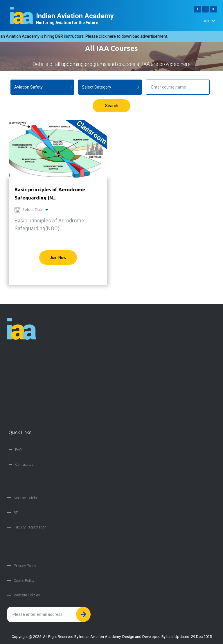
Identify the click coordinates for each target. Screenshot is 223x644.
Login (208, 21)
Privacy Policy (25, 566)
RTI (16, 513)
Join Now (58, 258)
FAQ (18, 450)
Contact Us (24, 464)
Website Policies (27, 595)
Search (112, 106)
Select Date (32, 210)
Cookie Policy (24, 581)
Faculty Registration (30, 527)
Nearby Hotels (25, 498)
